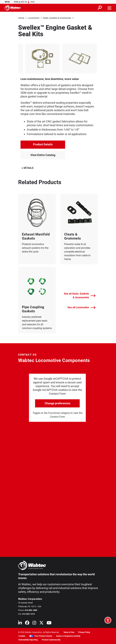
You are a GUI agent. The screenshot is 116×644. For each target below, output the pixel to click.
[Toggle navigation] (110, 8)
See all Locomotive (82, 307)
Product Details (43, 144)
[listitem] (41, 58)
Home (21, 18)
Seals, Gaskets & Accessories (57, 18)
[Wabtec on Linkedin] (20, 623)
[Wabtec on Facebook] (27, 623)
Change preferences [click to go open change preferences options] (57, 403)
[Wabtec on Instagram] (34, 623)
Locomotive (34, 18)
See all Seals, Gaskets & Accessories (80, 295)
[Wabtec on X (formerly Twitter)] (41, 623)
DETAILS (28, 168)
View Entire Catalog (43, 155)
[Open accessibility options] (108, 620)
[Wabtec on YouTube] (49, 623)
